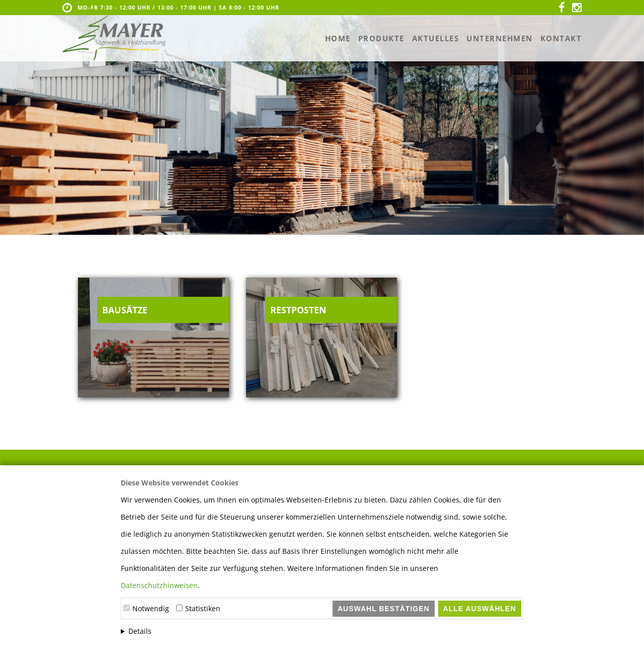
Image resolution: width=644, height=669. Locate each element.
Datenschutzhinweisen (159, 585)
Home (338, 38)
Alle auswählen (480, 609)
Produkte (381, 38)
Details (140, 631)
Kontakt (561, 38)
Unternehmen (500, 38)
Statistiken (203, 608)
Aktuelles (436, 38)
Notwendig (151, 608)
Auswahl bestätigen (384, 609)
